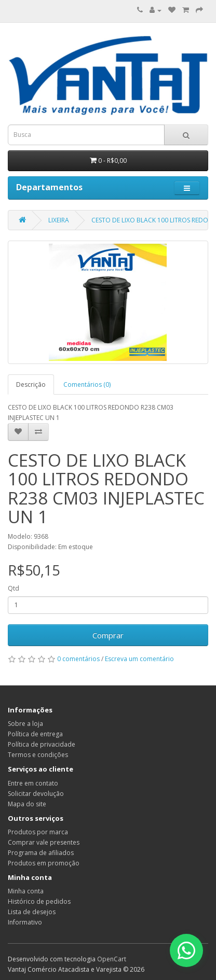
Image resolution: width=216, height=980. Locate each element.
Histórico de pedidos (39, 901)
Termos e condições (38, 755)
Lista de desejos (32, 912)
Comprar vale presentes (44, 842)
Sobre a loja (25, 724)
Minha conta (26, 891)
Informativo (25, 922)
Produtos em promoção (44, 863)
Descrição (31, 384)
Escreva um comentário (139, 659)
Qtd (14, 588)
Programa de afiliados (41, 853)
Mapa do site (27, 804)
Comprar (108, 635)
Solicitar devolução (36, 794)
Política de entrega (35, 734)
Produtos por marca (38, 832)
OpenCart (112, 959)
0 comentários (78, 659)
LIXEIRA (59, 220)
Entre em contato (33, 783)
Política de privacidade (42, 744)
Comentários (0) (87, 384)
